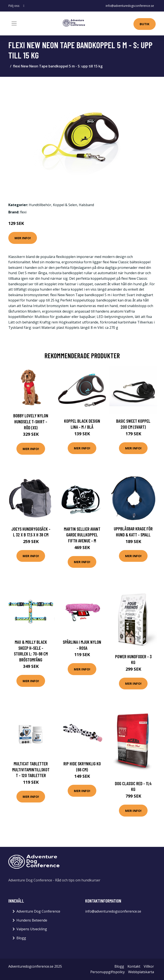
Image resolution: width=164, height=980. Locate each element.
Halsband (86, 205)
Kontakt (134, 966)
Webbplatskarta (141, 972)
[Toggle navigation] (14, 23)
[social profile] (24, 6)
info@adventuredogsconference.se (130, 6)
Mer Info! (23, 238)
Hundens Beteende (32, 920)
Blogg (21, 938)
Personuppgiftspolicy (108, 972)
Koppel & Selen (65, 205)
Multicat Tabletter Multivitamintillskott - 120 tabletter (31, 769)
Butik (145, 24)
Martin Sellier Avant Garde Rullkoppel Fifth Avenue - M (82, 535)
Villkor (149, 966)
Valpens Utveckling (32, 929)
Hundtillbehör (40, 205)
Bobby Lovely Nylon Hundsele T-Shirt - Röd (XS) (31, 421)
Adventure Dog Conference (38, 911)
